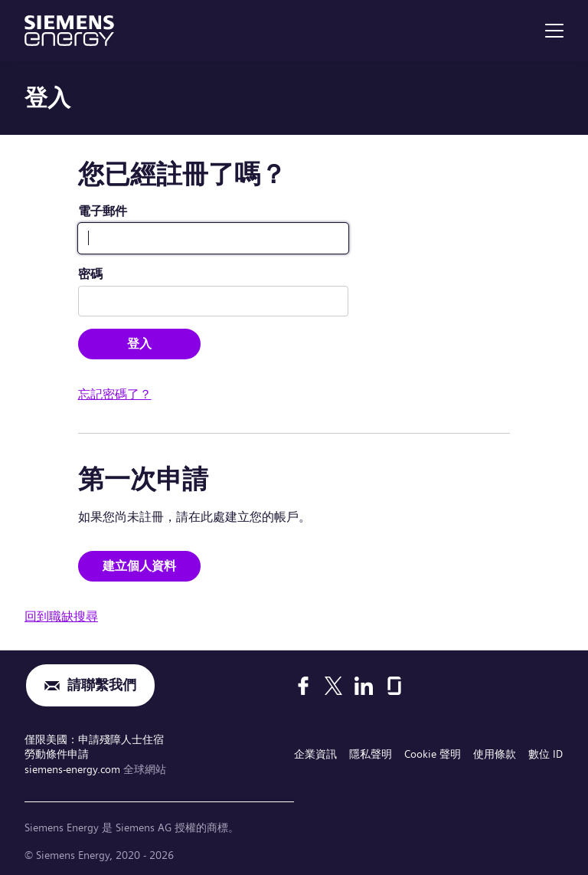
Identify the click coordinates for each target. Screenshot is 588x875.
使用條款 (495, 754)
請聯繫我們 (102, 685)
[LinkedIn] (364, 686)
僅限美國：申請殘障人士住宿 (94, 739)
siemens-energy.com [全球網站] (74, 769)
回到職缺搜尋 (61, 616)
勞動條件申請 (57, 754)
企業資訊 (315, 754)
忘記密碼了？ (115, 394)
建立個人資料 (139, 566)
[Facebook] (303, 686)
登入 (139, 344)
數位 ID (546, 754)
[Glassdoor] (394, 686)
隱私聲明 (371, 754)
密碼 (90, 274)
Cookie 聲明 (433, 754)
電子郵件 (103, 211)
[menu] (554, 31)
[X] (333, 686)
